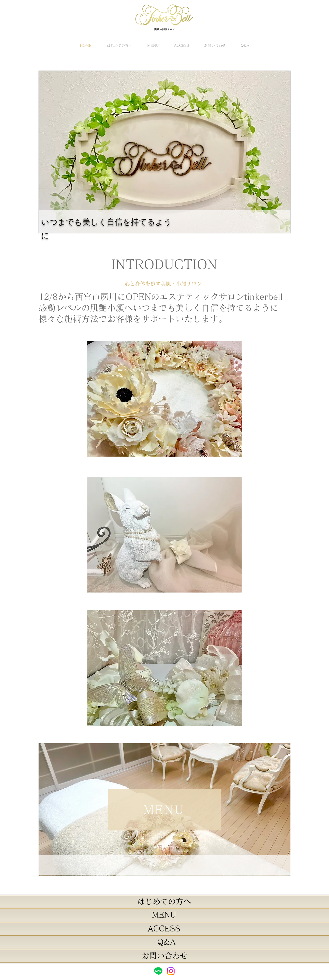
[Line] (158, 971)
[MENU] (164, 810)
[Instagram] (171, 971)
